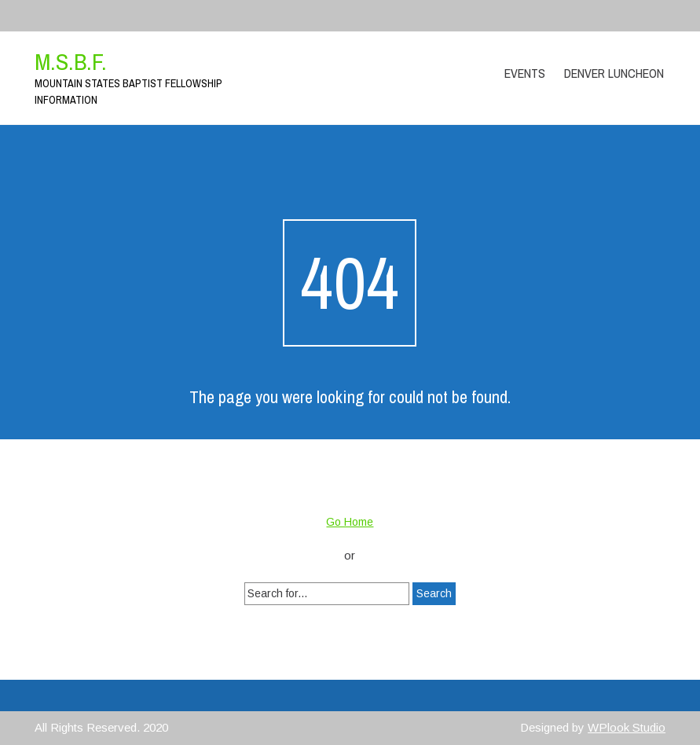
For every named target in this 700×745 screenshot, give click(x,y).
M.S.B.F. (71, 61)
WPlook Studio (627, 727)
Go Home (350, 522)
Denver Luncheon (614, 73)
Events (525, 73)
